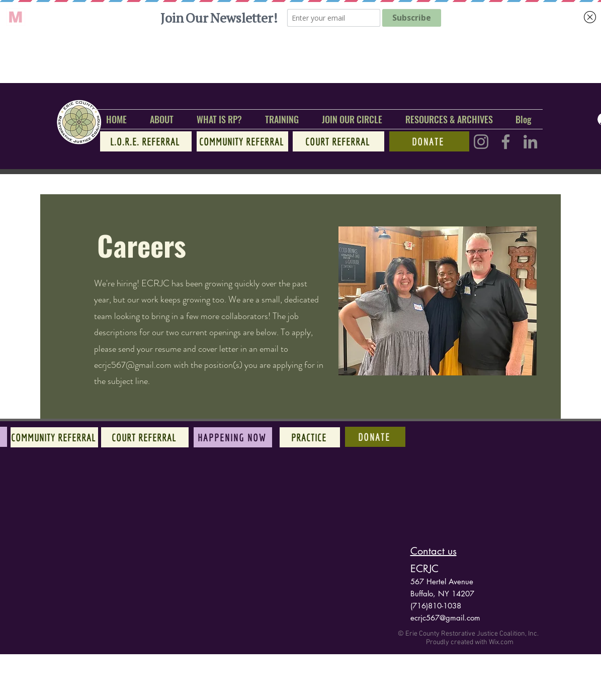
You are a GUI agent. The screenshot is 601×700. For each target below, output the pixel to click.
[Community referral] (242, 141)
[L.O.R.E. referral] (146, 141)
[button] (162, 119)
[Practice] (310, 437)
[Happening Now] (233, 437)
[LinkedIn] (530, 142)
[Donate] (429, 141)
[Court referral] (338, 141)
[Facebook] (506, 142)
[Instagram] (481, 142)
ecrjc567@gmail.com (133, 365)
